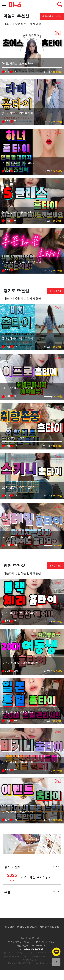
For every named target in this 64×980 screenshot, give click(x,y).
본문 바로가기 (0, 0)
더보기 (56, 866)
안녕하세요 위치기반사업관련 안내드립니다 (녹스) (39, 877)
